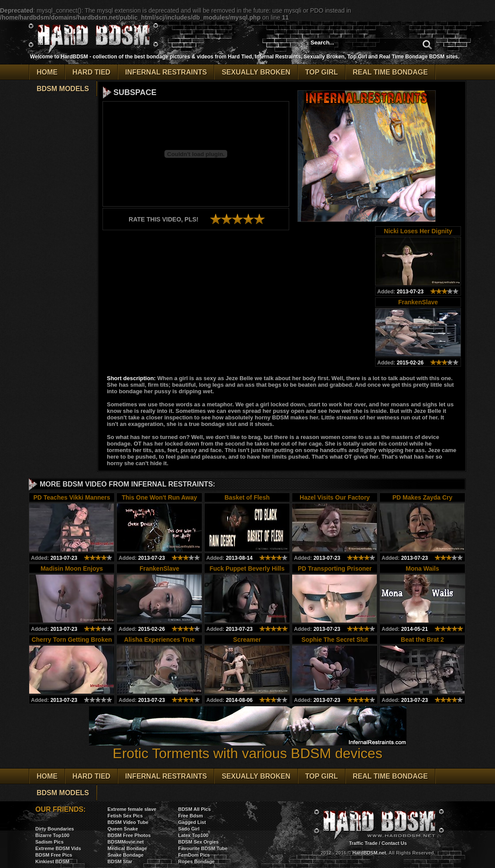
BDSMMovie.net (126, 842)
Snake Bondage (126, 855)
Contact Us (394, 843)
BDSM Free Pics (54, 855)
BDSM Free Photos (129, 835)
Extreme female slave (132, 809)
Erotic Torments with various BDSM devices (248, 747)
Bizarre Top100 (52, 835)
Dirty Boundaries (55, 829)
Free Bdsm (190, 816)
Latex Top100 (193, 835)
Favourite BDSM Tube (203, 848)
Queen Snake (123, 829)
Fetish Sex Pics (125, 816)
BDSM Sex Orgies (198, 842)
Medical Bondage (127, 848)
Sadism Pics (49, 842)
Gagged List (192, 822)
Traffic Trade (363, 843)
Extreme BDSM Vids (58, 848)
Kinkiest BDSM (52, 861)
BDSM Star (120, 861)
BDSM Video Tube (128, 822)
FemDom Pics (194, 855)
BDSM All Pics (194, 809)
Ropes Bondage (196, 861)
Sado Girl (189, 829)
